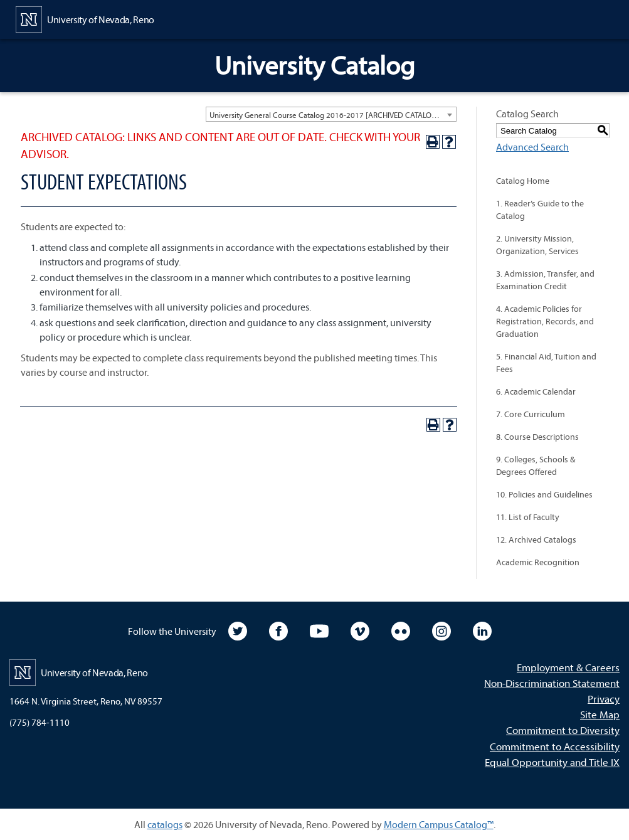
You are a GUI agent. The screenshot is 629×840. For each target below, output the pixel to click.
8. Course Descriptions (537, 437)
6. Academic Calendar (536, 391)
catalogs (165, 824)
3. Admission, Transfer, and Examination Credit (545, 280)
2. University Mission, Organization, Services (537, 245)
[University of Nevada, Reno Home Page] (85, 18)
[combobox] (331, 114)
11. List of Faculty (528, 517)
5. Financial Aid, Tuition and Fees (546, 363)
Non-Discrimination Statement (552, 683)
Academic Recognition (538, 562)
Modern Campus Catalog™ (439, 824)
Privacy (604, 699)
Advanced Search (532, 147)
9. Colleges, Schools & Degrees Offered (536, 465)
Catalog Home (523, 181)
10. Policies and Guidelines (544, 494)
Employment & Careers (568, 667)
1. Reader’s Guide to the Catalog (540, 210)
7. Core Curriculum (531, 414)
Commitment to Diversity (563, 730)
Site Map (600, 714)
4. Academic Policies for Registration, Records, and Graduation (545, 321)
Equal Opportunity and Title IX (552, 762)
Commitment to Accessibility (555, 746)
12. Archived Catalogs (536, 540)
